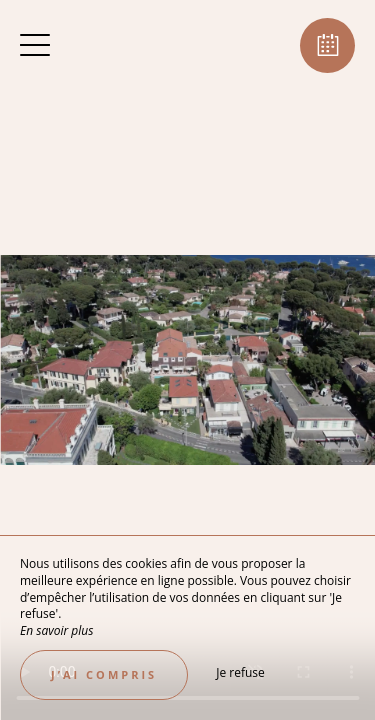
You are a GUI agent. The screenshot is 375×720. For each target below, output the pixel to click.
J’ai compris (104, 674)
